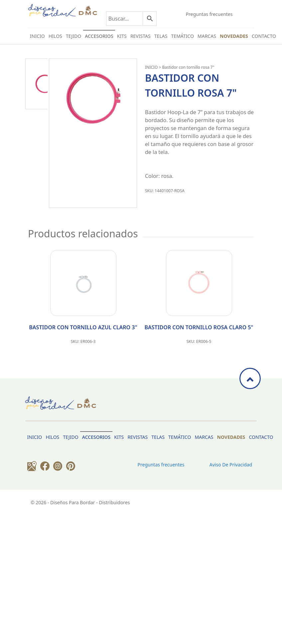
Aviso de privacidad (231, 465)
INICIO (151, 67)
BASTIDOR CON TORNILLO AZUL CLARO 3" (83, 327)
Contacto (264, 36)
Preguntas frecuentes (209, 14)
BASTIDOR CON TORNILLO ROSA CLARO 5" (199, 327)
